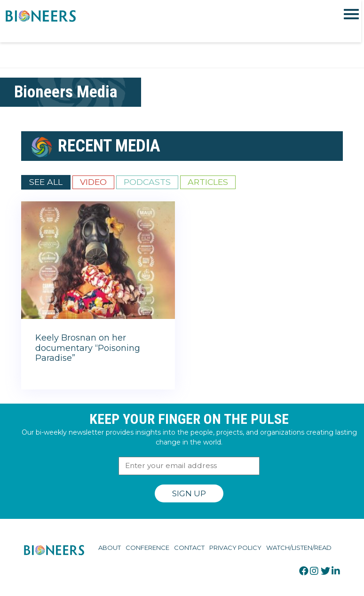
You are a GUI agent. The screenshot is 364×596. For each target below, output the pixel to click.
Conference (147, 548)
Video (93, 182)
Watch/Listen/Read (299, 548)
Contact (189, 548)
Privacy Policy (235, 548)
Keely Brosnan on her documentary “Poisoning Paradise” (88, 348)
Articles (208, 182)
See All (46, 182)
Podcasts (147, 182)
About (110, 548)
